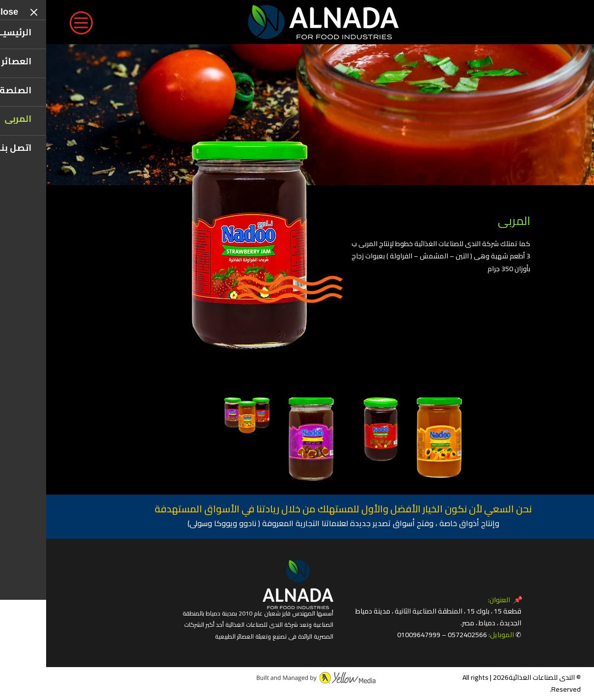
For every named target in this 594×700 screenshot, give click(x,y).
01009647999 (373, 635)
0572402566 (421, 635)
